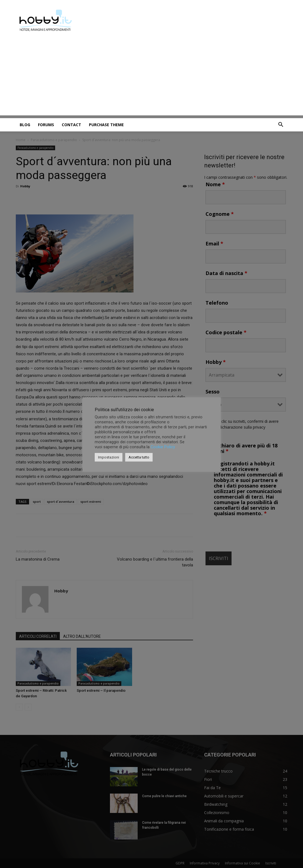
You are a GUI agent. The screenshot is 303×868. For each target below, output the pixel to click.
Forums (46, 125)
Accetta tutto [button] (139, 457)
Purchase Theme (106, 125)
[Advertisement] (151, 77)
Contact (71, 125)
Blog (25, 125)
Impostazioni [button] (109, 457)
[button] (281, 125)
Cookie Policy (163, 447)
